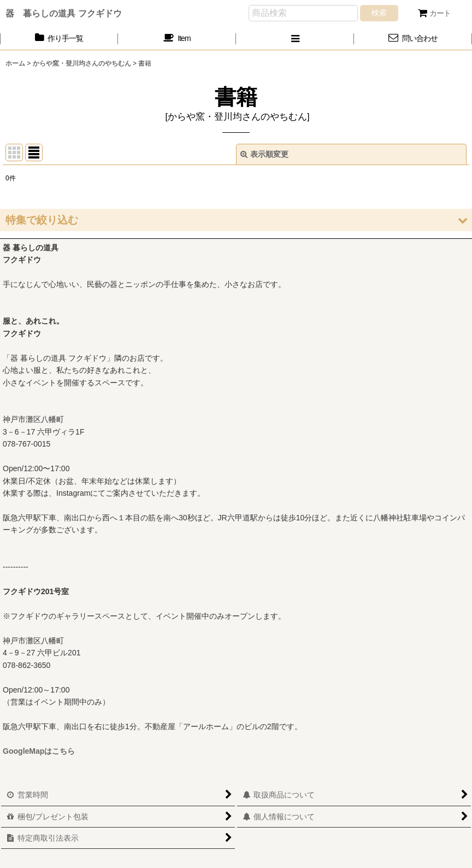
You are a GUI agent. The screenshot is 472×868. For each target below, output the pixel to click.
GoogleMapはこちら (39, 751)
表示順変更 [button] (264, 154)
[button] (295, 39)
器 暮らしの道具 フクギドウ (64, 13)
